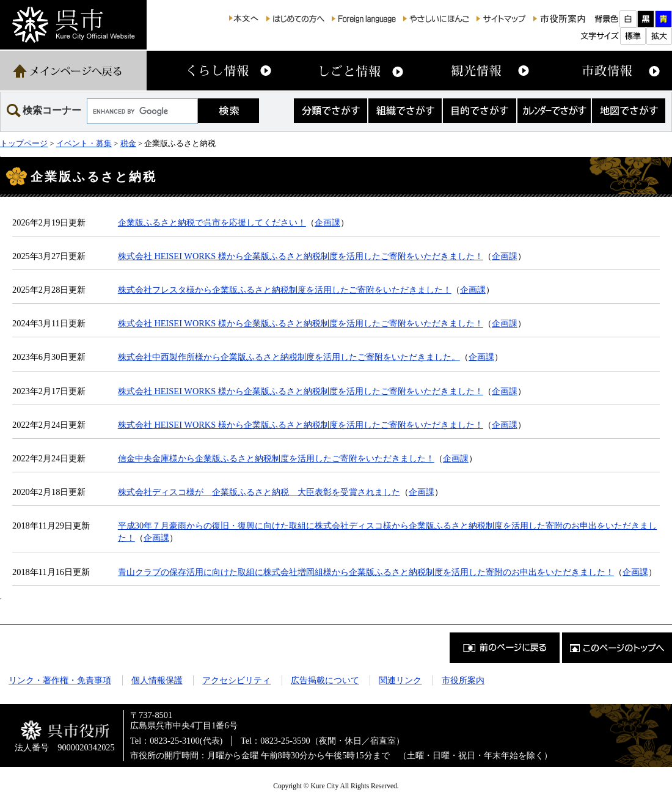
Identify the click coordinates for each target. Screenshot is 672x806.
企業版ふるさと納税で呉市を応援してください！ (212, 222)
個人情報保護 (157, 680)
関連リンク (400, 680)
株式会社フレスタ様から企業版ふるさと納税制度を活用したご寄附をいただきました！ (285, 290)
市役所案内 (463, 680)
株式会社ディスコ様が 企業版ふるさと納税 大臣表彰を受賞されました (259, 492)
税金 (128, 143)
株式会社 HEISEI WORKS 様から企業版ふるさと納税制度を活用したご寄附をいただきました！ (301, 256)
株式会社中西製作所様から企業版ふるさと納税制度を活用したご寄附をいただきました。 (289, 357)
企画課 (327, 222)
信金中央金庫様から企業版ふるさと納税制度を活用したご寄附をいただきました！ (276, 458)
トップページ (24, 143)
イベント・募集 (84, 143)
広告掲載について (325, 680)
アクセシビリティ (236, 680)
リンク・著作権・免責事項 (60, 680)
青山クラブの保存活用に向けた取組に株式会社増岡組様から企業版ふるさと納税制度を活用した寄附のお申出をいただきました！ (366, 572)
